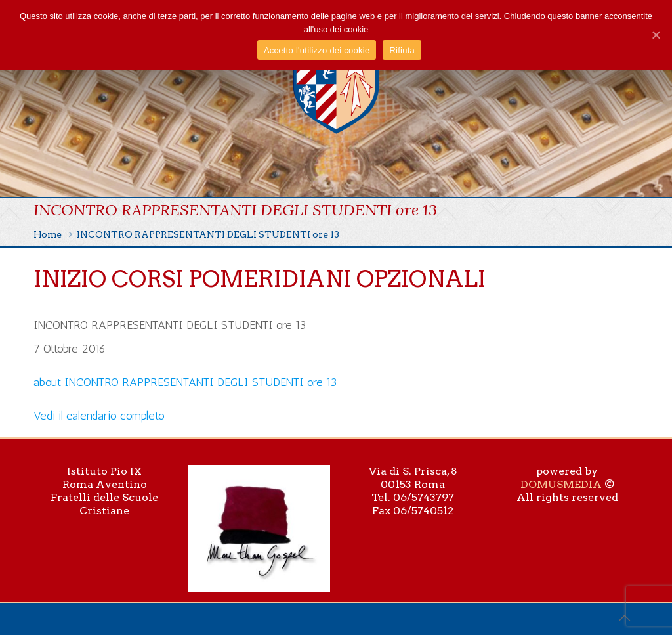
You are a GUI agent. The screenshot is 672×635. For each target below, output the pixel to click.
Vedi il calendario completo (99, 416)
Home (48, 234)
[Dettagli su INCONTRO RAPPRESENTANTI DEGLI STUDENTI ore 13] (185, 382)
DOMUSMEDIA (561, 484)
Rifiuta (402, 50)
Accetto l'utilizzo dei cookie (317, 50)
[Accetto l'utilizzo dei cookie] (656, 35)
